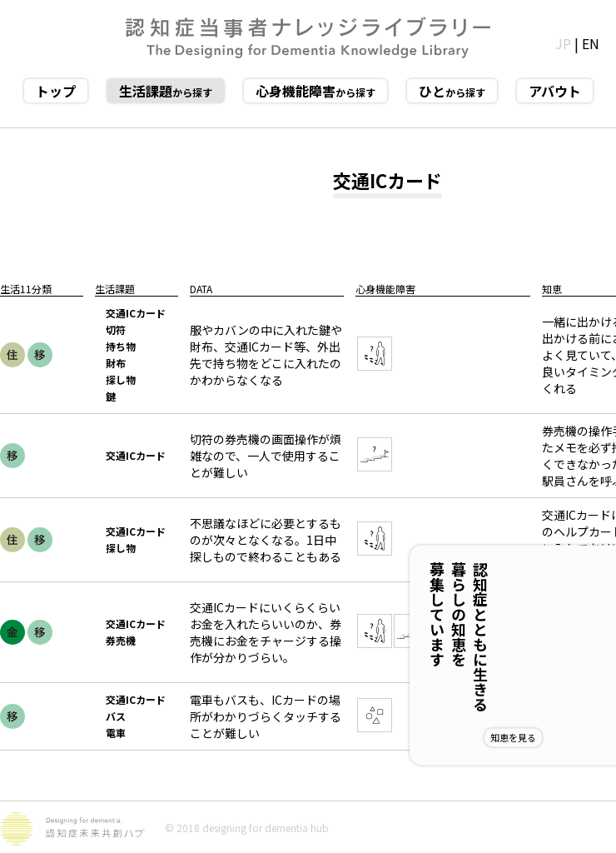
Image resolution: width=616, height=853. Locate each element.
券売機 (121, 640)
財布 (116, 363)
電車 (116, 733)
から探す (166, 91)
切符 (116, 329)
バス (116, 716)
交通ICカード (136, 313)
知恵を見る (567, 737)
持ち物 (121, 346)
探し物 (121, 379)
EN (591, 43)
